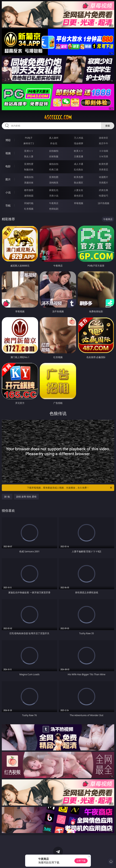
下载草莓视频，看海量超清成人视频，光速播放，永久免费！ (70, 488)
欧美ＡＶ (79, 151)
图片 (8, 179)
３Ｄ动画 (104, 151)
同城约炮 (29, 203)
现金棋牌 (79, 143)
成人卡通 (79, 164)
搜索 (108, 126)
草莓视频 (79, 203)
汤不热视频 (104, 203)
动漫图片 (104, 177)
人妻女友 (79, 190)
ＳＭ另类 (104, 156)
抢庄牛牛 (104, 143)
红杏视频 (29, 209)
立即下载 (81, 861)
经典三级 (54, 169)
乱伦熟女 (79, 169)
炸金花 (54, 143)
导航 (8, 206)
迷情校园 (29, 196)
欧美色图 (79, 177)
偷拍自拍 (54, 164)
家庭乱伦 (54, 190)
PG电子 (29, 138)
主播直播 (79, 156)
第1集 (7, 497)
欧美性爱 (104, 164)
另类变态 (104, 169)
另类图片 (104, 183)
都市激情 (29, 190)
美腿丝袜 (29, 183)
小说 (8, 192)
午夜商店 (54, 203)
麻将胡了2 (29, 143)
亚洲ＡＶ (29, 151)
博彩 (8, 140)
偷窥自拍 (29, 177)
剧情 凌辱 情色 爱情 (26, 497)
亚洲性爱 (29, 164)
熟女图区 (79, 183)
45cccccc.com (58, 117)
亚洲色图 (54, 177)
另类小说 (54, 196)
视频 (8, 153)
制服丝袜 (29, 169)
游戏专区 (104, 138)
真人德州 (54, 138)
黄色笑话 (79, 196)
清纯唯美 (54, 183)
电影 (8, 166)
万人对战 (79, 138)
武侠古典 (104, 190)
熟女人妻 (29, 156)
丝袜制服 (54, 156)
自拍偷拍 (54, 151)
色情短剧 (54, 209)
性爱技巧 (104, 196)
